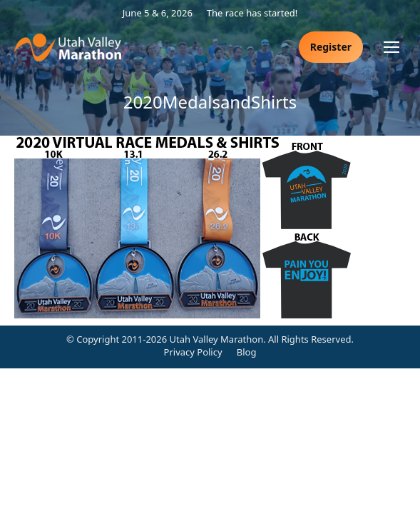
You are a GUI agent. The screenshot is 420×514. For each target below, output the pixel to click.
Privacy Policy (193, 352)
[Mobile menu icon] (391, 47)
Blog (247, 352)
